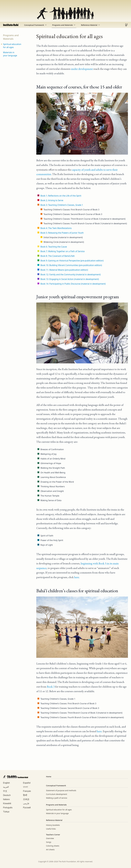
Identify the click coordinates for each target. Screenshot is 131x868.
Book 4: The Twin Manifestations (56, 228)
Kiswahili (7, 803)
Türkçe (6, 812)
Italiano (6, 799)
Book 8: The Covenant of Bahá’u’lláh (58, 256)
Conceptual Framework (36, 25)
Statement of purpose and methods (61, 790)
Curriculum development (57, 794)
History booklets (53, 825)
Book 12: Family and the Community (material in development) (71, 274)
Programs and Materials (64, 25)
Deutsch (7, 795)
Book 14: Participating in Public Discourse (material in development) (73, 284)
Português (8, 808)
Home (49, 777)
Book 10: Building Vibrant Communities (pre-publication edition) (71, 265)
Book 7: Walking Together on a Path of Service (62, 251)
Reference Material (91, 25)
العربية (6, 787)
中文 (5, 791)
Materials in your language (10, 54)
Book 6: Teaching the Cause (54, 247)
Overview (50, 838)
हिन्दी (25, 795)
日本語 (26, 799)
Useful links (51, 829)
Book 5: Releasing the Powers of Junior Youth (62, 233)
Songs (49, 842)
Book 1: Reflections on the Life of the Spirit (61, 196)
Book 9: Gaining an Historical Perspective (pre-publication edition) (72, 261)
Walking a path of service (57, 798)
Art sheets (50, 850)
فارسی (26, 803)
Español (27, 783)
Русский (27, 808)
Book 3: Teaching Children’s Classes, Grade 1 (62, 205)
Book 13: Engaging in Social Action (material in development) (70, 279)
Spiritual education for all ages (12, 46)
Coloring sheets (53, 846)
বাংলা (26, 787)
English (6, 783)
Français (27, 791)
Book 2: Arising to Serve (52, 200)
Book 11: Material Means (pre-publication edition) (64, 270)
